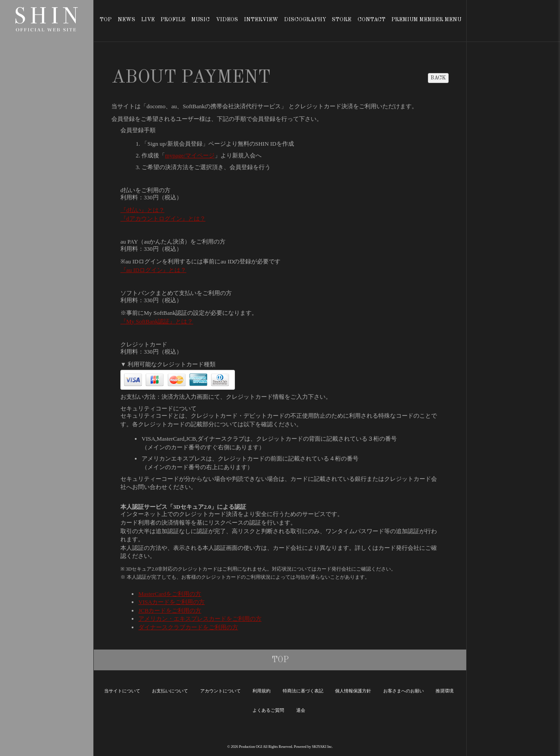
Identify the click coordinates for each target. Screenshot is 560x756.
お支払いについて (170, 691)
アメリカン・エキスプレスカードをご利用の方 (200, 619)
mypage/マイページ (190, 155)
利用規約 (262, 691)
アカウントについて (220, 691)
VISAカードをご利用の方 (172, 602)
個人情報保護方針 (353, 691)
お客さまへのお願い (404, 691)
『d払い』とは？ (142, 210)
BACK (438, 78)
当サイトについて (122, 691)
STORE (342, 20)
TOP (106, 20)
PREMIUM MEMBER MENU (426, 20)
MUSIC (200, 20)
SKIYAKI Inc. (322, 747)
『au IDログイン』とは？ (153, 270)
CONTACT (372, 20)
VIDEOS (227, 20)
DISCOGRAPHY (305, 20)
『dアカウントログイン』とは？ (163, 219)
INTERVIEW (261, 20)
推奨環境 (445, 691)
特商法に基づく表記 (303, 691)
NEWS (126, 20)
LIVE (148, 20)
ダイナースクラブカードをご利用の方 (188, 627)
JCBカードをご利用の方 (170, 611)
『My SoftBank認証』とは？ (157, 321)
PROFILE (173, 20)
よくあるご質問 (268, 710)
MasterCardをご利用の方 (170, 594)
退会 (301, 710)
